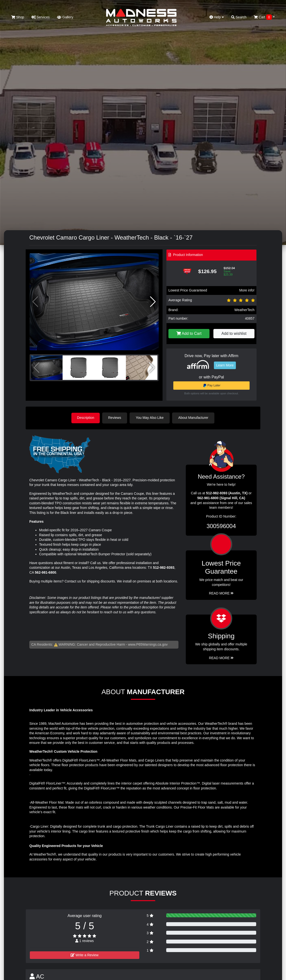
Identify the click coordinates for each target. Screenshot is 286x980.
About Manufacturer (194, 418)
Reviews (115, 418)
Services (41, 17)
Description (86, 418)
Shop (18, 17)
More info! (247, 290)
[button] (153, 302)
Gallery (65, 17)
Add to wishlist (234, 333)
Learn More (225, 365)
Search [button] (239, 17)
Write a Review (85, 955)
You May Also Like (150, 418)
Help (217, 17)
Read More (221, 593)
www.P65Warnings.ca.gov (148, 644)
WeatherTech (244, 310)
